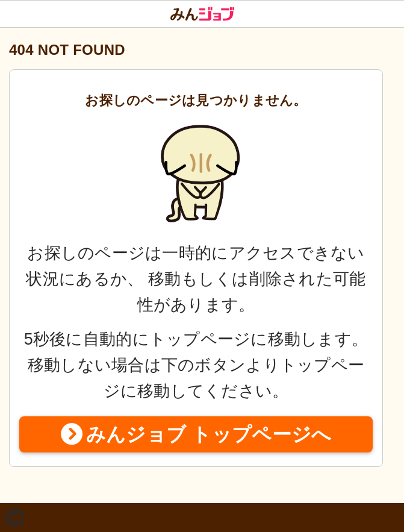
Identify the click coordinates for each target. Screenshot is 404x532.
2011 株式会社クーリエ (66, 524)
